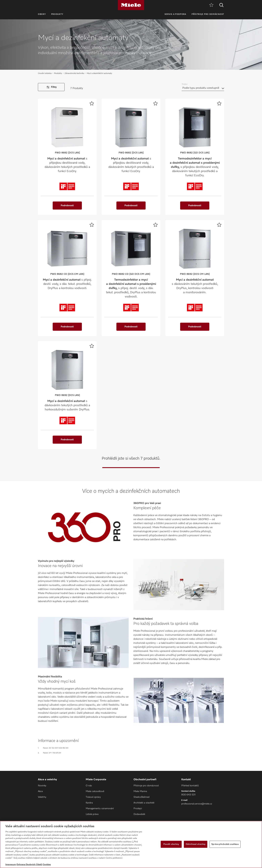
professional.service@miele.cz (197, 804)
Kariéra (89, 803)
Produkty (57, 14)
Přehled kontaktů (190, 786)
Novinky (42, 786)
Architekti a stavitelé (144, 803)
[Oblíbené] (211, 5)
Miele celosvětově (95, 791)
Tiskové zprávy (93, 797)
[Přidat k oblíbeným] (92, 103)
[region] (131, 844)
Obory (42, 14)
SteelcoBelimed (141, 797)
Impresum (11, 865)
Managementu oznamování (100, 809)
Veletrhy (42, 797)
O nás (89, 786)
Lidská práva (92, 814)
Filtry (51, 87)
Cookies (47, 865)
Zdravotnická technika (74, 73)
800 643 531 (188, 795)
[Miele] (131, 5)
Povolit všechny (171, 844)
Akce (40, 791)
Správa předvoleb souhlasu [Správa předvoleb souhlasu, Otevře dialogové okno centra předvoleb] (225, 844)
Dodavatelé (139, 814)
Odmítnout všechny (196, 844)
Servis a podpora (175, 14)
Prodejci (138, 809)
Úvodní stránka (45, 73)
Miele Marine (140, 791)
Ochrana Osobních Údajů (29, 865)
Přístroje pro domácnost (208, 14)
